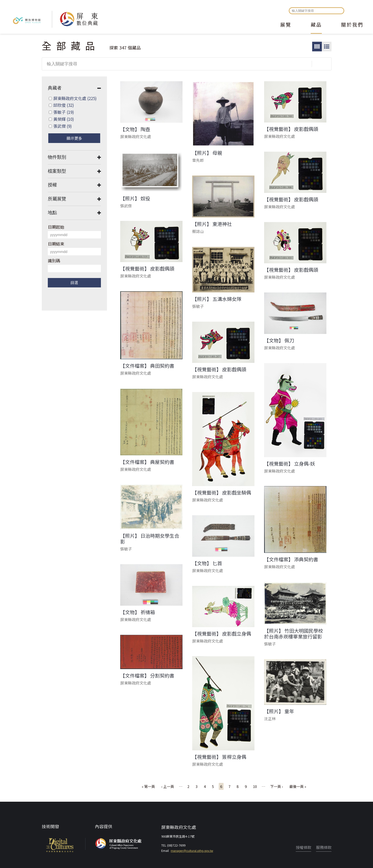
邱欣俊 (64, 105)
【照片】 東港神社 (212, 224)
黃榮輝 (64, 119)
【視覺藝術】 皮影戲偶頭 (291, 129)
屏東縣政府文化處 (75, 98)
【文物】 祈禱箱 (138, 612)
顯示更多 (74, 138)
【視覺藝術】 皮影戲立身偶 (222, 634)
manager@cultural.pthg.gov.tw (192, 851)
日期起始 (56, 227)
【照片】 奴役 (135, 198)
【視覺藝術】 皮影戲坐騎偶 (222, 493)
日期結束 (56, 244)
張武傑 (63, 126)
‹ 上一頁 (168, 786)
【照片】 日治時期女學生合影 (150, 539)
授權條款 (303, 847)
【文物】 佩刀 (279, 340)
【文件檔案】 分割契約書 (147, 676)
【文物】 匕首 (207, 563)
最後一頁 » (298, 786)
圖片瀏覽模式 (317, 47)
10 (255, 786)
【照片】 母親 (207, 153)
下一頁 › (277, 786)
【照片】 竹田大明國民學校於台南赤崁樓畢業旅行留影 (294, 634)
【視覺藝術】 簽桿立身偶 (219, 757)
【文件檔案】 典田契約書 (147, 366)
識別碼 (54, 261)
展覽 (286, 25)
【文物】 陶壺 (135, 129)
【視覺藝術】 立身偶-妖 (290, 464)
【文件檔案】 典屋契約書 (147, 462)
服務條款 (324, 847)
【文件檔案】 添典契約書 (291, 559)
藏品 (316, 25)
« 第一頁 (148, 786)
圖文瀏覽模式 (327, 47)
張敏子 (64, 112)
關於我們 (352, 25)
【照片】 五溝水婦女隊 (217, 299)
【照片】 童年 (279, 711)
